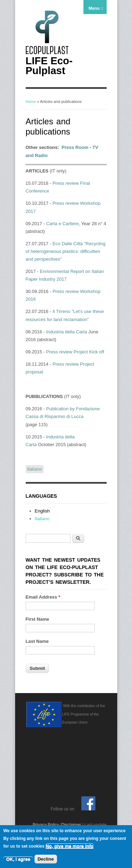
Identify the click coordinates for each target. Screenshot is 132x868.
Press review (65, 291)
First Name (37, 619)
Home (31, 102)
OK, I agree (18, 860)
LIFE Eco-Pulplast (49, 66)
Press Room (75, 147)
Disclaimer (71, 825)
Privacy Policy (46, 825)
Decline (46, 860)
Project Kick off (88, 352)
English (42, 511)
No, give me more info (70, 847)
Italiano (35, 469)
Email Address (43, 597)
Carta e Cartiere (62, 224)
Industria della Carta (66, 332)
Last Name (37, 641)
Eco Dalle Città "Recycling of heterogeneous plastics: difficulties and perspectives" (66, 251)
